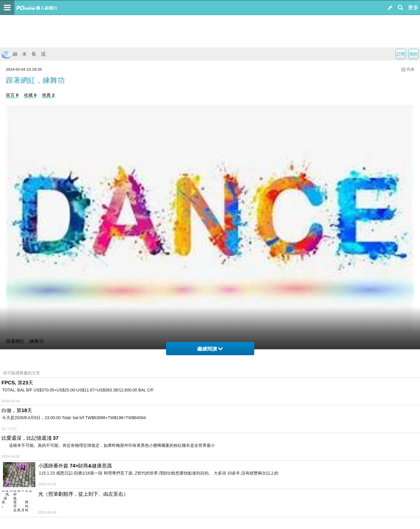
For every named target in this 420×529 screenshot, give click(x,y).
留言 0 (12, 95)
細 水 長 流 (24, 54)
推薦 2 (48, 95)
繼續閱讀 (210, 349)
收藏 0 (30, 95)
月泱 (410, 69)
